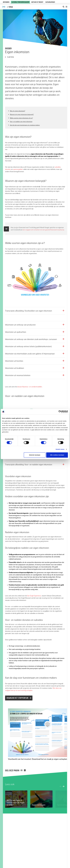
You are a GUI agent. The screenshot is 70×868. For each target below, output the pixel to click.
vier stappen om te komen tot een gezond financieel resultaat (43, 230)
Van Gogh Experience (34, 596)
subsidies (58, 167)
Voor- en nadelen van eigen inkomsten (21, 122)
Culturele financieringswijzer (20, 2)
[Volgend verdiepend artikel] (63, 787)
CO (4, 7)
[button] (35, 311)
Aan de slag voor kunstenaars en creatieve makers (25, 125)
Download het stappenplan (17, 698)
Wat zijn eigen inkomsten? (17, 111)
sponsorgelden (18, 169)
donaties (8, 169)
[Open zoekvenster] (63, 7)
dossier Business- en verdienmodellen (30, 387)
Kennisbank (6, 2)
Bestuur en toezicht (37, 2)
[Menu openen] (66, 7)
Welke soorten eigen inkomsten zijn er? (21, 118)
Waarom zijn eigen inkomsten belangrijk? (22, 114)
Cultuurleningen (50, 2)
